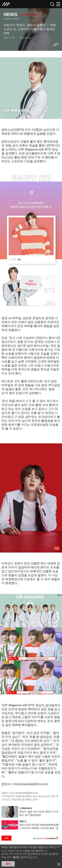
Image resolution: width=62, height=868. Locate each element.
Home (6, 19)
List (6, 838)
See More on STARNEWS (47, 838)
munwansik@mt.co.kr (27, 793)
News (16, 19)
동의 (8, 864)
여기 (15, 857)
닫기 (59, 864)
